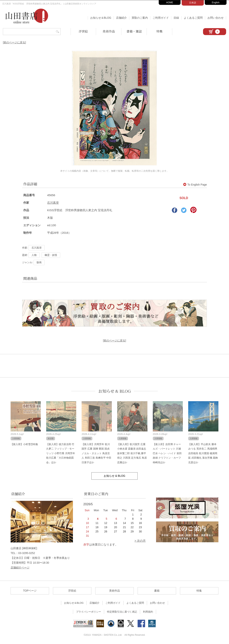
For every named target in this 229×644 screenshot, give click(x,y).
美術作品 (109, 31)
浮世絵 (83, 31)
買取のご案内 (140, 18)
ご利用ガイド (161, 18)
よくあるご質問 (193, 18)
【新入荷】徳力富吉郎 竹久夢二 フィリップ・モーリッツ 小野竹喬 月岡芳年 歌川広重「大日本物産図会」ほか (61, 453)
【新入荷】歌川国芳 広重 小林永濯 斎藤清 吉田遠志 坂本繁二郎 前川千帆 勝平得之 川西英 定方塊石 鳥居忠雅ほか (132, 453)
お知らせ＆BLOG (101, 18)
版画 (39, 262)
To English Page (195, 185)
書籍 (157, 591)
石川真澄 (53, 203)
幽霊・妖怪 (51, 255)
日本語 (193, 3)
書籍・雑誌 (134, 31)
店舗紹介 (121, 18)
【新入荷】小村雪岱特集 (24, 444)
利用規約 (148, 612)
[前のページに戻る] (14, 42)
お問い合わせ (216, 18)
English (216, 3)
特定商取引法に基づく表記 (122, 612)
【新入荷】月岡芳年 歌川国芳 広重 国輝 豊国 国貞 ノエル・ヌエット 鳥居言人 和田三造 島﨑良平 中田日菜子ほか (96, 453)
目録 (176, 18)
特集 (160, 31)
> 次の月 (140, 541)
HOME (170, 3)
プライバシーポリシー (89, 612)
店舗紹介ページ (20, 567)
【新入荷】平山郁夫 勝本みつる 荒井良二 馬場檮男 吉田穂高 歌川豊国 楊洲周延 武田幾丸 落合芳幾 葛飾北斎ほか (203, 453)
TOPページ (30, 591)
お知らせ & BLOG (115, 391)
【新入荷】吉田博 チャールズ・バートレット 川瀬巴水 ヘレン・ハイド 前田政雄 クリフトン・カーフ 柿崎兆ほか (167, 453)
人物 (34, 255)
